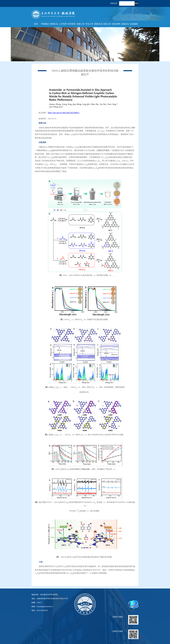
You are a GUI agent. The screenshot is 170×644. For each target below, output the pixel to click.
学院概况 (45, 24)
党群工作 (81, 24)
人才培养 (63, 24)
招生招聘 (116, 24)
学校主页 (114, 3)
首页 (36, 24)
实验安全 (125, 24)
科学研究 (72, 24)
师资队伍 (54, 24)
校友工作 (107, 24)
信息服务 (134, 24)
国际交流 (98, 24)
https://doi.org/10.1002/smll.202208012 (64, 113)
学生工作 (89, 24)
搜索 (136, 3)
